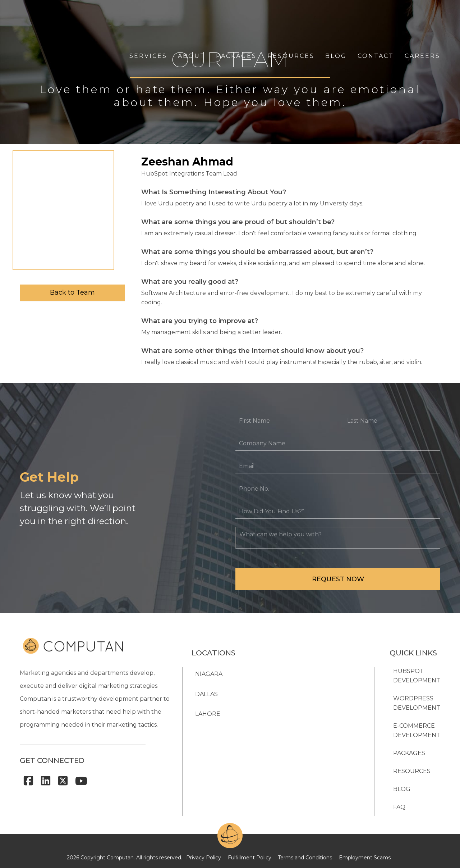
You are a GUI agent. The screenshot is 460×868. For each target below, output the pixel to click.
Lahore (208, 714)
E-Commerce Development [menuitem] (417, 730)
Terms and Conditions (302, 856)
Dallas (206, 692)
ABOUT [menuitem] (192, 21)
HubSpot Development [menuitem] (417, 676)
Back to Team (72, 292)
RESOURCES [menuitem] (291, 21)
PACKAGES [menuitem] (236, 21)
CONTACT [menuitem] (376, 21)
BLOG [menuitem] (336, 21)
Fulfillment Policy (252, 856)
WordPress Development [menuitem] (417, 703)
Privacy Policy (211, 856)
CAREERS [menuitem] (422, 21)
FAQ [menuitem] (399, 807)
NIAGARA (209, 671)
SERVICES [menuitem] (148, 21)
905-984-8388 (309, 771)
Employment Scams (357, 856)
